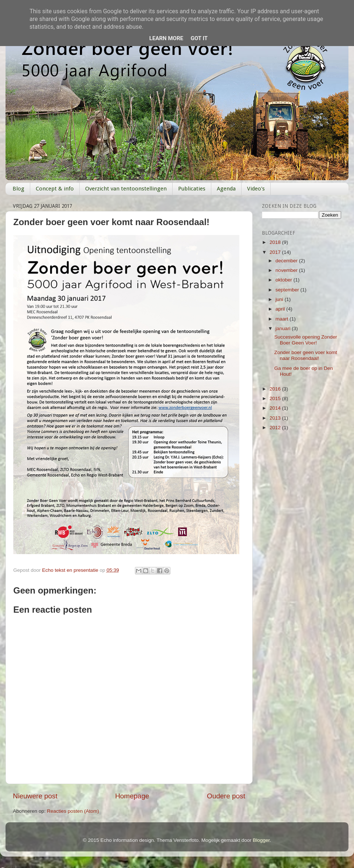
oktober (284, 280)
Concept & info (55, 189)
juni (280, 299)
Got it (199, 38)
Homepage (132, 796)
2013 (276, 418)
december (287, 261)
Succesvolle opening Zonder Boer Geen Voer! (306, 340)
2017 (276, 252)
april (281, 309)
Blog (18, 189)
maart (282, 319)
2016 (276, 389)
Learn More (166, 38)
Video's (256, 189)
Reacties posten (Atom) (73, 811)
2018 (276, 242)
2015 (276, 398)
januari (284, 328)
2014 (276, 408)
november (287, 270)
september (288, 290)
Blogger (261, 840)
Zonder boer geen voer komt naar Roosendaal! (306, 355)
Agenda (226, 189)
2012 (276, 428)
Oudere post (226, 796)
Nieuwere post (35, 796)
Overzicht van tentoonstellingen (126, 189)
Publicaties (192, 189)
